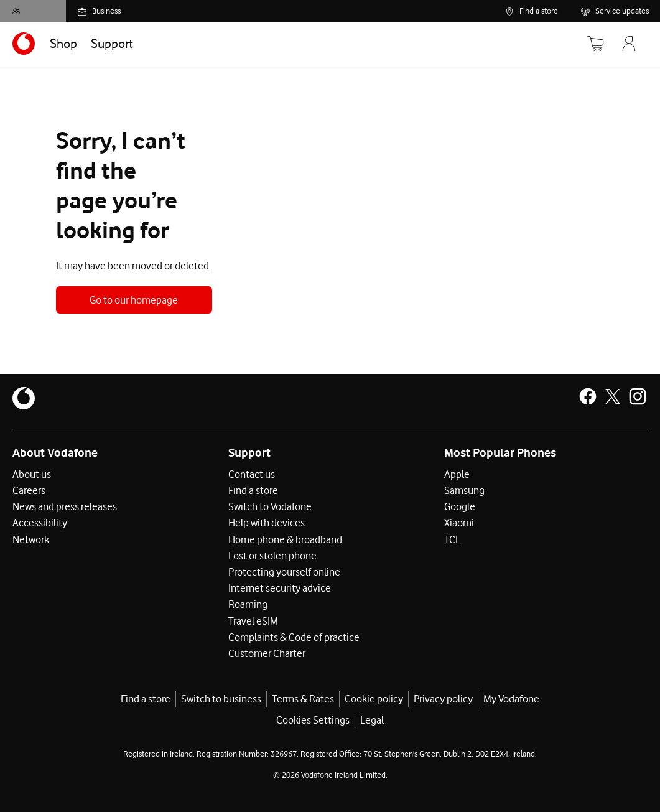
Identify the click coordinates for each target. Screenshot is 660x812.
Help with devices (267, 523)
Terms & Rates (303, 698)
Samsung (464, 490)
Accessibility (40, 523)
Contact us (252, 474)
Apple (457, 474)
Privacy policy (443, 698)
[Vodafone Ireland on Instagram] (638, 396)
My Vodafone (511, 698)
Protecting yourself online (284, 571)
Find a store (253, 490)
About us (32, 474)
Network (31, 539)
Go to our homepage (134, 300)
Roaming (248, 604)
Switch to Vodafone (270, 506)
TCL (452, 539)
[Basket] (588, 44)
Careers (29, 490)
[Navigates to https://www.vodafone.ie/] (24, 44)
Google (460, 506)
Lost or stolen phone (272, 555)
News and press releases (65, 506)
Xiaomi (459, 523)
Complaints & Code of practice (294, 636)
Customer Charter (267, 652)
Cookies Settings (313, 719)
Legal (372, 719)
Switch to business (221, 698)
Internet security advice (280, 587)
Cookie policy (374, 698)
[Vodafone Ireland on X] (613, 396)
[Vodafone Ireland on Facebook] (588, 396)
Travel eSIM (253, 620)
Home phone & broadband (285, 539)
